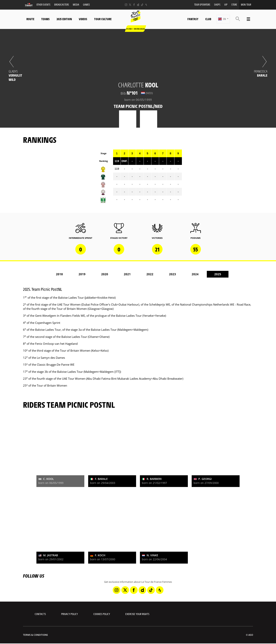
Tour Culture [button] (103, 19)
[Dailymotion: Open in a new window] (138, 5)
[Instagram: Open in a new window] (126, 5)
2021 (127, 274)
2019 (82, 274)
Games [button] (86, 5)
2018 (59, 274)
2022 (150, 274)
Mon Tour (246, 5)
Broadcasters (62, 5)
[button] (223, 19)
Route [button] (30, 19)
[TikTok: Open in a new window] (142, 5)
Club (208, 19)
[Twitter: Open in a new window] (130, 5)
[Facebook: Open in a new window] (134, 5)
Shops (217, 5)
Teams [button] (45, 19)
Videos (83, 19)
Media (76, 5)
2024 (195, 274)
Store (234, 5)
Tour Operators (202, 5)
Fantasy (193, 19)
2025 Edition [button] (64, 19)
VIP (226, 5)
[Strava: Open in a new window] (146, 5)
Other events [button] (43, 5)
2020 (105, 274)
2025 (218, 274)
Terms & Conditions (35, 635)
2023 (172, 274)
